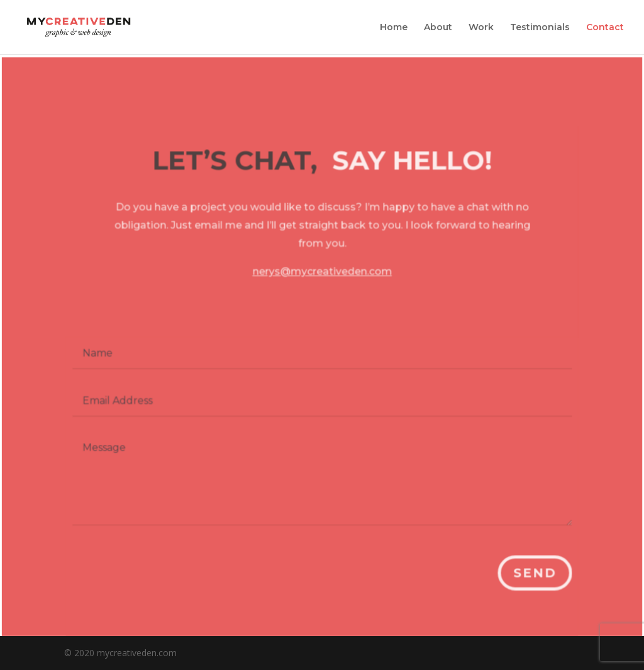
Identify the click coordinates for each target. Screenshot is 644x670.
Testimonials (540, 28)
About (438, 28)
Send (532, 574)
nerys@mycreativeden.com (322, 277)
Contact (605, 28)
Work (481, 28)
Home (394, 28)
